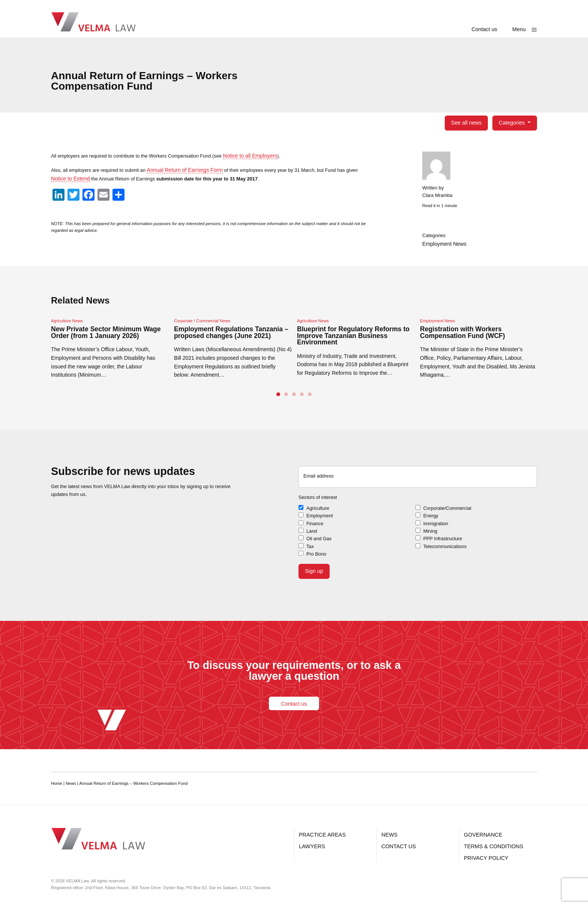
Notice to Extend (85, 179)
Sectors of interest (320, 500)
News (389, 835)
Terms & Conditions (493, 846)
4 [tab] (302, 397)
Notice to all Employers (269, 156)
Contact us (484, 29)
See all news (466, 123)
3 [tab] (294, 397)
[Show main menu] (525, 29)
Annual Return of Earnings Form (195, 170)
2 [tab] (286, 397)
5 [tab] (310, 397)
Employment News (444, 245)
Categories (513, 123)
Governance (483, 835)
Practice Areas (322, 835)
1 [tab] (278, 397)
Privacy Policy (486, 858)
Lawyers (312, 846)
